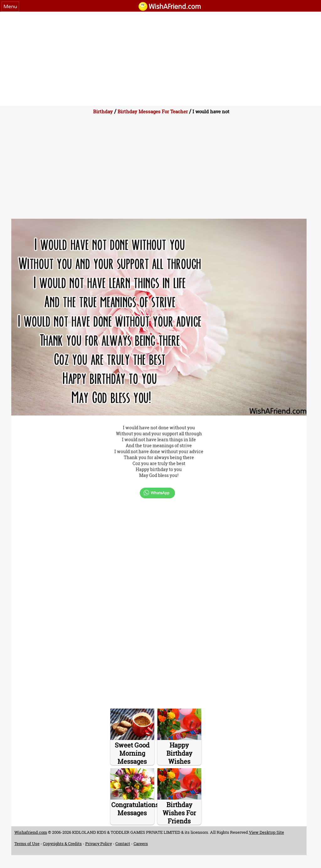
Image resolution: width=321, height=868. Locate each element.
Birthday (103, 111)
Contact (123, 844)
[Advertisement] (160, 59)
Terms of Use (27, 844)
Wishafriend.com (31, 832)
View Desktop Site (266, 832)
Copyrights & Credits (62, 844)
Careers (141, 844)
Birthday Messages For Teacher (153, 111)
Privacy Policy (99, 844)
